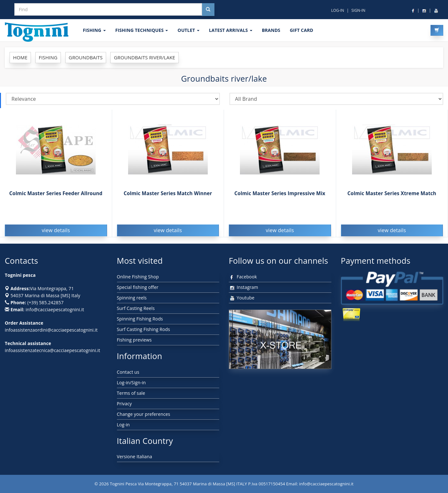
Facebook (243, 277)
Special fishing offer (138, 287)
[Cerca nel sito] (208, 10)
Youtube (242, 298)
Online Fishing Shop (138, 277)
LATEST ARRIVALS (231, 30)
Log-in (123, 425)
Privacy (124, 404)
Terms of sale (131, 393)
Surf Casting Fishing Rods (144, 329)
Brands (271, 30)
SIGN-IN (358, 10)
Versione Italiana (135, 456)
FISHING (94, 30)
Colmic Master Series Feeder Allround (56, 193)
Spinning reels (132, 298)
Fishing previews (134, 340)
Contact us (128, 372)
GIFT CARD (301, 30)
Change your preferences (144, 414)
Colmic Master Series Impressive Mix (280, 193)
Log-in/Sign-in (131, 383)
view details (56, 230)
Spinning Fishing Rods (140, 319)
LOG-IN (338, 10)
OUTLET (188, 30)
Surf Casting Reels (136, 308)
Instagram (243, 287)
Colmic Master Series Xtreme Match (392, 193)
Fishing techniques (142, 30)
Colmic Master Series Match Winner (168, 193)
